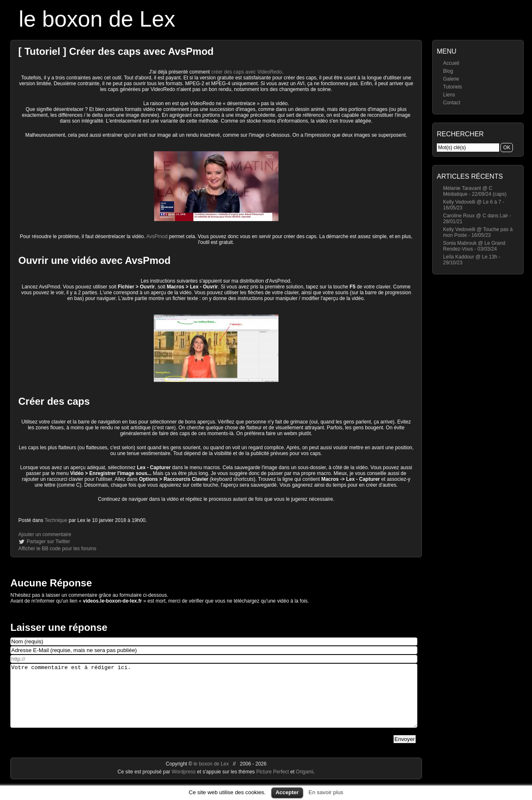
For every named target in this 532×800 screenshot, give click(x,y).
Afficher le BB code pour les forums (57, 549)
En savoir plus (326, 792)
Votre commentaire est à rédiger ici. (214, 702)
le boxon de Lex (97, 19)
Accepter (287, 792)
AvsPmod (157, 236)
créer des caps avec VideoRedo (246, 72)
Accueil (451, 63)
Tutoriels (453, 87)
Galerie (451, 79)
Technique (56, 520)
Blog (448, 71)
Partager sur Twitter (48, 542)
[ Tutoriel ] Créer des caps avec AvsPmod (116, 51)
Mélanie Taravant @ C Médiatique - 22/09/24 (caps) (475, 191)
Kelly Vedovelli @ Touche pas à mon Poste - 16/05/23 (478, 232)
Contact (452, 103)
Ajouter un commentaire (45, 534)
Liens (449, 95)
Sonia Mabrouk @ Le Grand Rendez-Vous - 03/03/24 (474, 246)
